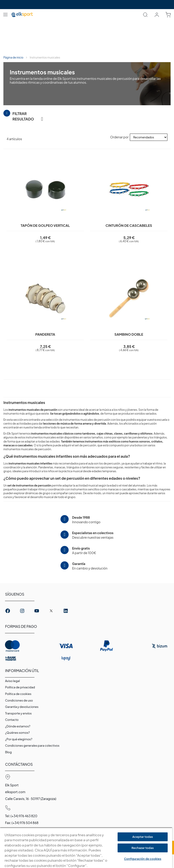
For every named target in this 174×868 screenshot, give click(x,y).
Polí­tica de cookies (18, 694)
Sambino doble (129, 334)
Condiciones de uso (19, 700)
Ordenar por (119, 137)
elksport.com (15, 792)
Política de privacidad (20, 687)
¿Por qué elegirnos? (19, 739)
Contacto (12, 720)
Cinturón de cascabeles (129, 225)
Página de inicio (13, 57)
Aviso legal (12, 681)
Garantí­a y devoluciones (22, 707)
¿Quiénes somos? (17, 733)
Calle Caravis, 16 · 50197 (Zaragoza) (31, 799)
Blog (8, 752)
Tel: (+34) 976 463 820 (21, 816)
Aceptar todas (143, 837)
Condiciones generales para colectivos (32, 746)
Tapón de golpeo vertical (45, 225)
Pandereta (45, 334)
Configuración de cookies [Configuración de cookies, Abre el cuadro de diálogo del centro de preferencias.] (143, 859)
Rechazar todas (143, 848)
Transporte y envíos (18, 713)
